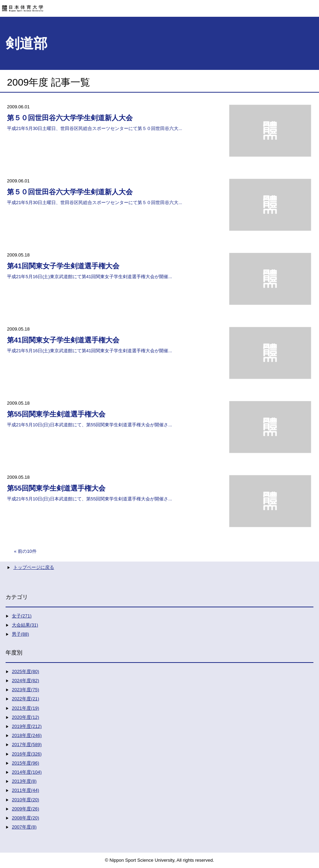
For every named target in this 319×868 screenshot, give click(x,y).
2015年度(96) (25, 763)
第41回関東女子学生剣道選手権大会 (63, 266)
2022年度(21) (25, 699)
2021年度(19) (25, 708)
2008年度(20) (25, 818)
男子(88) (20, 634)
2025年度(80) (25, 671)
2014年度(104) (27, 772)
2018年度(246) (27, 735)
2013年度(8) (24, 781)
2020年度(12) (25, 717)
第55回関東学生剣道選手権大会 (56, 414)
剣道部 (27, 43)
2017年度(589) (27, 744)
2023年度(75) (25, 690)
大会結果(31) (25, 625)
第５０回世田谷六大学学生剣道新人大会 (70, 118)
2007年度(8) (24, 827)
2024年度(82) (25, 681)
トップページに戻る (34, 567)
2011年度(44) (25, 790)
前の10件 (27, 551)
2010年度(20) (25, 800)
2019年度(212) (27, 726)
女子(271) (22, 616)
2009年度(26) (25, 809)
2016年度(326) (27, 754)
